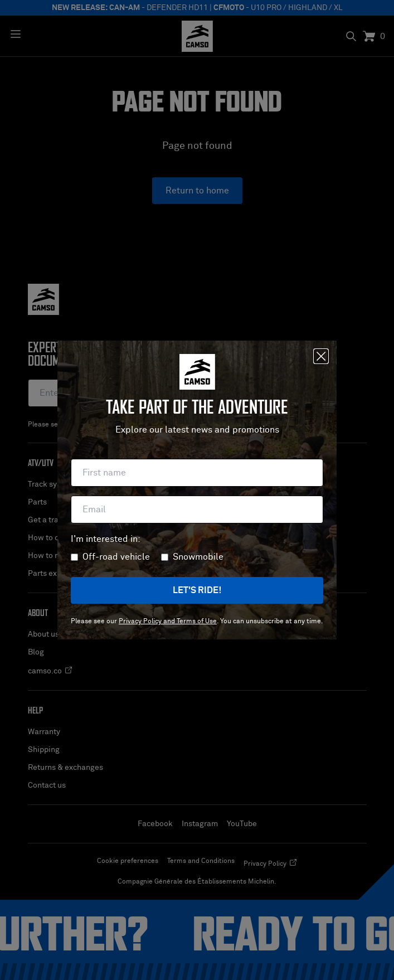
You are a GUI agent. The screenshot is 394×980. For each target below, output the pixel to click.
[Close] (321, 356)
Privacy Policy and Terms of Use (168, 622)
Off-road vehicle (116, 557)
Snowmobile (198, 557)
